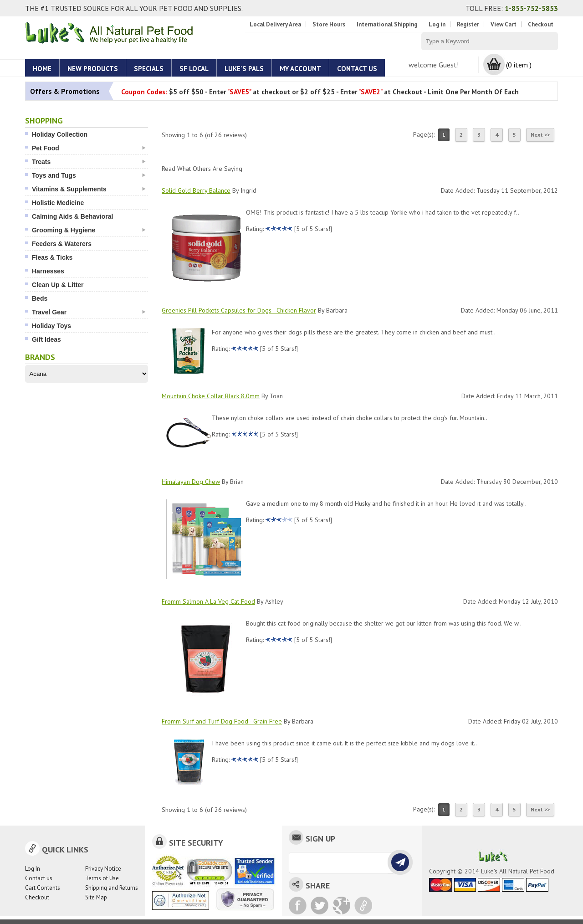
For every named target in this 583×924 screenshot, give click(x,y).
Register (468, 24)
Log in (437, 24)
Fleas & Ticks (52, 257)
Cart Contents (43, 888)
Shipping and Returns (112, 888)
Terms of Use (102, 878)
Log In (33, 869)
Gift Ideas (46, 339)
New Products (93, 69)
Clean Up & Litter (58, 285)
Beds (40, 298)
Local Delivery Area (275, 24)
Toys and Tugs (89, 175)
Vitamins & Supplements (89, 189)
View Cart (504, 24)
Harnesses (48, 271)
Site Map (96, 897)
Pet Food (89, 148)
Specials (149, 69)
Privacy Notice (103, 869)
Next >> (540, 135)
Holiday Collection (60, 134)
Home (42, 69)
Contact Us (357, 69)
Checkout (541, 24)
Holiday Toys (51, 326)
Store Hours (329, 24)
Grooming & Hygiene (89, 230)
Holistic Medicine (58, 203)
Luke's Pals (244, 69)
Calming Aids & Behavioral (72, 216)
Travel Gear (89, 312)
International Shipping (387, 24)
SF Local (194, 69)
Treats (89, 162)
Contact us (39, 878)
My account (300, 69)
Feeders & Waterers (62, 244)
